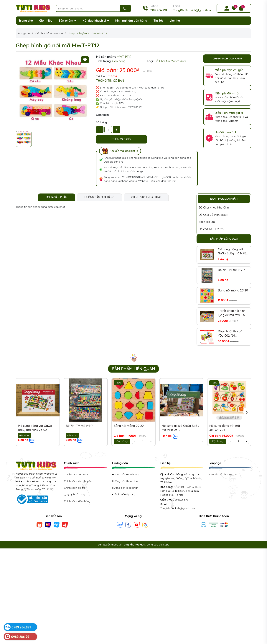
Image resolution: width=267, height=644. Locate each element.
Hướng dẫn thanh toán (126, 481)
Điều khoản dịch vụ (124, 494)
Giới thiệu (46, 21)
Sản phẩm (66, 21)
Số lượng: (102, 122)
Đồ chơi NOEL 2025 (211, 229)
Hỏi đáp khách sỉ (95, 21)
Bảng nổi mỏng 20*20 (233, 290)
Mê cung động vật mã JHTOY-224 (225, 428)
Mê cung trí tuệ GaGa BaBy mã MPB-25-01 (180, 428)
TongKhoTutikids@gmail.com (193, 10)
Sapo (166, 545)
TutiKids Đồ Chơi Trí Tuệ (223, 474)
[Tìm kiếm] (125, 9)
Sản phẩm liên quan (133, 369)
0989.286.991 (158, 10)
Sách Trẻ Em (207, 222)
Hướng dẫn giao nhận (125, 488)
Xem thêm (102, 115)
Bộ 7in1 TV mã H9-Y (231, 270)
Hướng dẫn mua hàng (125, 474)
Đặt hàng (122, 441)
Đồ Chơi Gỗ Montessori (213, 215)
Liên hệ (175, 21)
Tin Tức (159, 21)
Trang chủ (26, 21)
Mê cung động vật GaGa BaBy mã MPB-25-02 (233, 251)
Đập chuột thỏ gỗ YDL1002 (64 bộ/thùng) (230, 333)
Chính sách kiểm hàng (77, 501)
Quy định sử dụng (75, 494)
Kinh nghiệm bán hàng (131, 21)
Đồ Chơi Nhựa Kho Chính (215, 207)
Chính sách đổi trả (75, 488)
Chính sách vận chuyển (78, 481)
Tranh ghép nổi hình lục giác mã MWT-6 (232, 313)
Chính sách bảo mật (76, 474)
